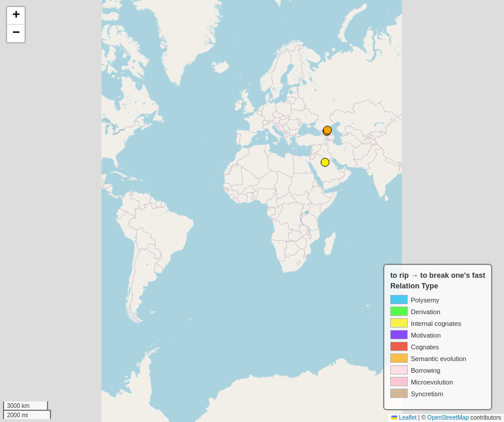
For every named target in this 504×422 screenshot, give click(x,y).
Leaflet (404, 418)
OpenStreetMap (448, 418)
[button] (16, 16)
